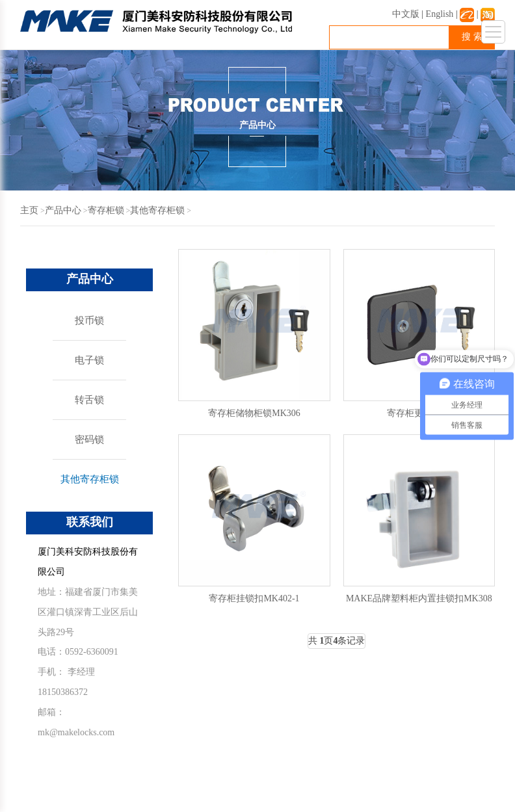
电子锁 (89, 360)
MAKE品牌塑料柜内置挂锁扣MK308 (419, 598)
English (440, 14)
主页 (29, 210)
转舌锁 (89, 400)
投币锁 (89, 321)
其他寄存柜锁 (157, 210)
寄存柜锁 (106, 210)
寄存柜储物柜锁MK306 (254, 413)
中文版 (406, 14)
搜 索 (472, 37)
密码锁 (89, 439)
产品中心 (63, 210)
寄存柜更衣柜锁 (419, 413)
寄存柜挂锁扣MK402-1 (254, 598)
